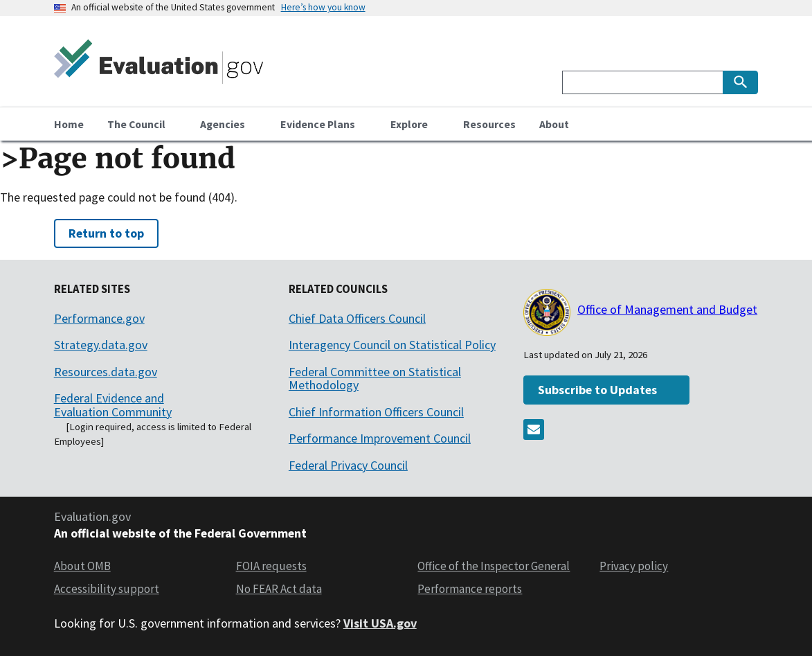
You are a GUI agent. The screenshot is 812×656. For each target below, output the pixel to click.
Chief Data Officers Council (357, 318)
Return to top (106, 233)
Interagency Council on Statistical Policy (392, 345)
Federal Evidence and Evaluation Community (113, 405)
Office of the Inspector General (494, 566)
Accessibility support (107, 589)
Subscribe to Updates (597, 390)
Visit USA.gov (380, 623)
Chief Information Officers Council (376, 412)
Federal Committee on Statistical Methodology (375, 379)
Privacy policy (634, 566)
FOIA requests (271, 566)
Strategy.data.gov (101, 345)
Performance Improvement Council (380, 438)
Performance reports (470, 589)
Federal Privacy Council (348, 465)
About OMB (82, 566)
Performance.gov (99, 318)
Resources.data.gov (106, 372)
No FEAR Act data (279, 589)
